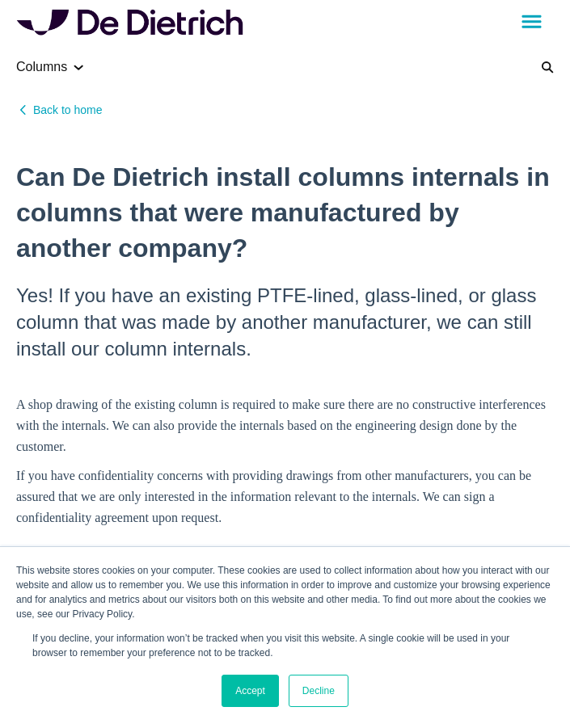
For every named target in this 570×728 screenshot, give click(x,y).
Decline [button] (319, 691)
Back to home (68, 110)
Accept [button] (250, 691)
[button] (532, 23)
